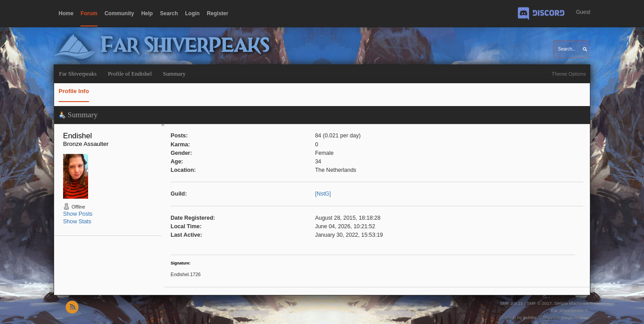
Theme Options (569, 74)
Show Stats (77, 222)
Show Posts (78, 214)
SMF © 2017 (539, 303)
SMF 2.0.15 (512, 303)
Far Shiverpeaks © (570, 310)
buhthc (530, 318)
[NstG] (323, 194)
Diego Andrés (575, 318)
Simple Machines (571, 303)
